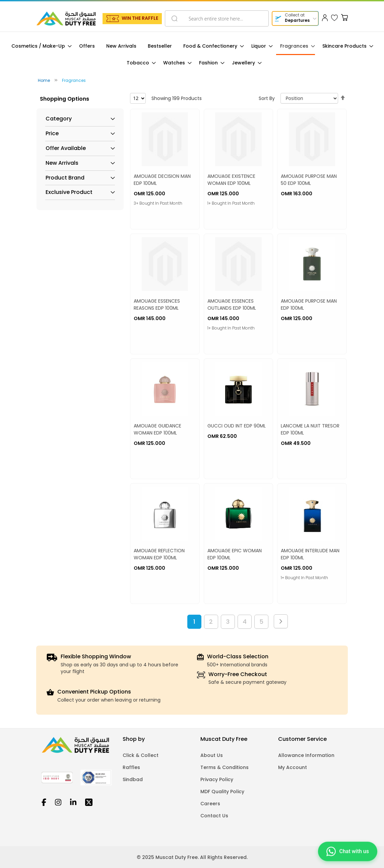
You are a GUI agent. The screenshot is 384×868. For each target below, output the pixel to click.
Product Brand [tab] (65, 178)
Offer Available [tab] (66, 148)
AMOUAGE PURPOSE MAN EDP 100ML (309, 304)
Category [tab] (59, 119)
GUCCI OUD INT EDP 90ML (237, 426)
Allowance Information (306, 755)
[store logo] (66, 18)
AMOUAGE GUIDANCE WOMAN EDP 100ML (157, 429)
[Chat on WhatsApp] (348, 851)
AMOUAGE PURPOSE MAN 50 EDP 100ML (309, 180)
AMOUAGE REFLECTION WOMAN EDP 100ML (159, 554)
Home (44, 80)
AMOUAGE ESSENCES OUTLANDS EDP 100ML (232, 304)
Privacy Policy (217, 779)
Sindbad (133, 779)
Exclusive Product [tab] (69, 192)
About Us (212, 755)
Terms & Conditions (225, 767)
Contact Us (214, 816)
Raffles (131, 767)
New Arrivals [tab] (62, 163)
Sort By (267, 98)
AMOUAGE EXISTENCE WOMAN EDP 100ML (231, 180)
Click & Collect (141, 755)
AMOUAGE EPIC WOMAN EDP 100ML (235, 554)
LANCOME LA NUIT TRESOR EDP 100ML (310, 429)
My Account (293, 767)
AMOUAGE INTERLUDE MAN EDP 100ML (310, 554)
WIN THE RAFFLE (140, 18)
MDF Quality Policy (222, 792)
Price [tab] (52, 134)
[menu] (192, 55)
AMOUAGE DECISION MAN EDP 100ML (162, 180)
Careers (210, 804)
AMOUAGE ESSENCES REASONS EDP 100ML (157, 304)
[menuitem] (40, 46)
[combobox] (217, 18)
